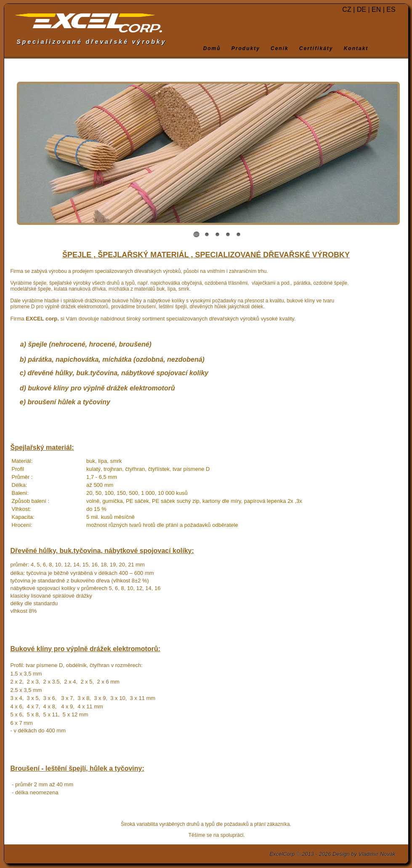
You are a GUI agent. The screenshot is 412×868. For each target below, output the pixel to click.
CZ (347, 9)
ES (391, 9)
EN (376, 9)
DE (361, 9)
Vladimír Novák (377, 854)
